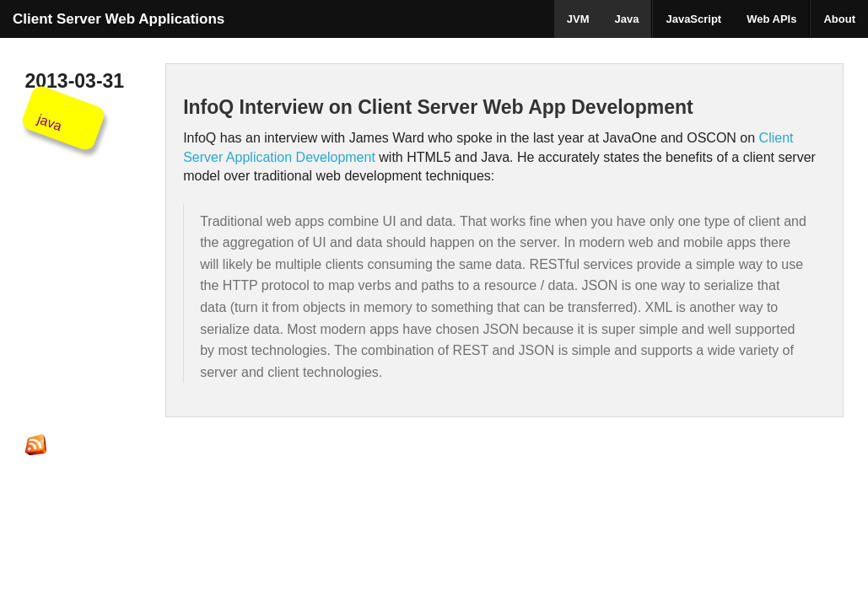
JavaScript (693, 19)
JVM (578, 19)
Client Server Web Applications (119, 19)
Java (627, 19)
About (839, 19)
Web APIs (771, 19)
